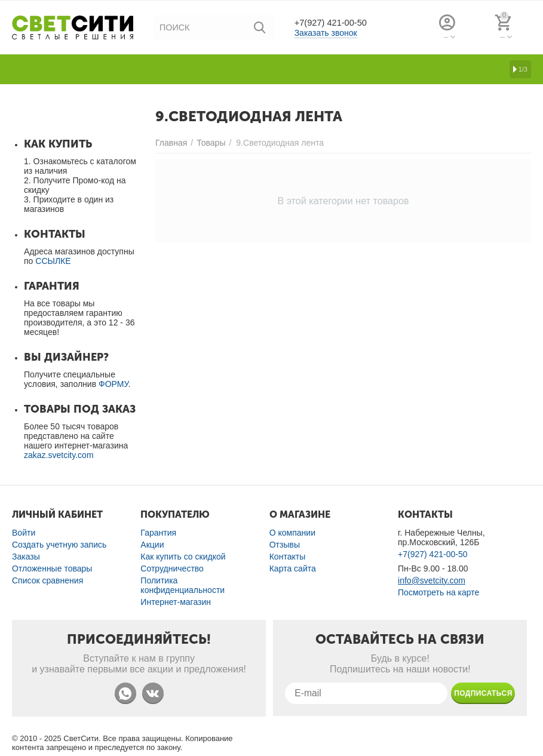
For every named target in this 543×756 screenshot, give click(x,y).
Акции (152, 545)
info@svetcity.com (432, 580)
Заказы (26, 557)
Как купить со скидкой (183, 557)
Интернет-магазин (176, 602)
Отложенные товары (52, 568)
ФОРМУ (113, 384)
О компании (292, 533)
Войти (24, 533)
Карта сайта (293, 568)
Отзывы (285, 545)
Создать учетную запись (59, 545)
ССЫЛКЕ (53, 261)
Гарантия (158, 533)
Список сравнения (47, 580)
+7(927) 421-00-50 (339, 23)
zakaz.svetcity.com (59, 455)
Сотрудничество (172, 568)
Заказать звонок (326, 33)
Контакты (288, 557)
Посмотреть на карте (438, 592)
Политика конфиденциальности (182, 585)
